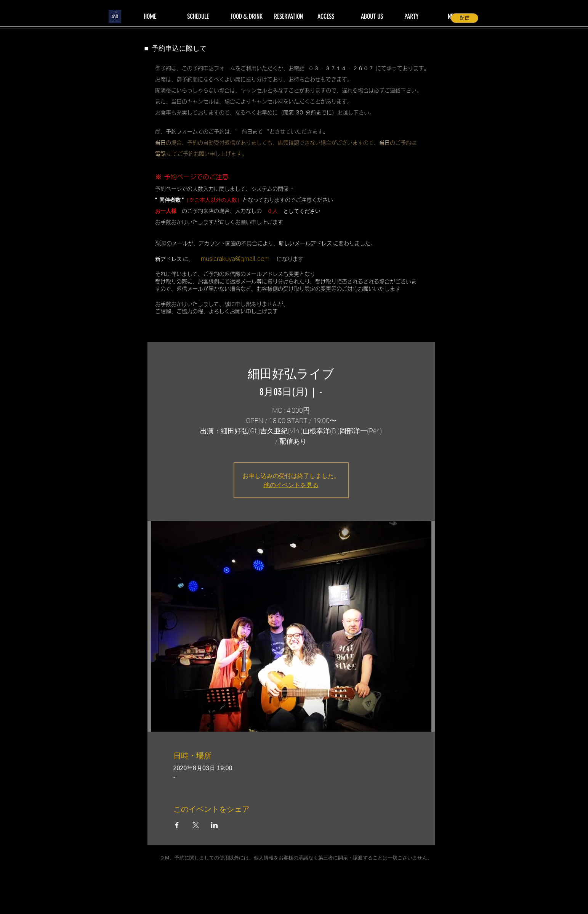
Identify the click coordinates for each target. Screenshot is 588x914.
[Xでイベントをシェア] (196, 825)
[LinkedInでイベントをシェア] (214, 825)
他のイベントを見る (291, 485)
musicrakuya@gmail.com (235, 259)
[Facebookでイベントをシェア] (177, 825)
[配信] (465, 18)
